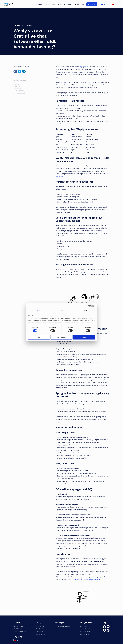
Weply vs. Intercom (85, 626)
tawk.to (87, 67)
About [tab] (85, 311)
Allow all (84, 337)
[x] (20, 71)
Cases (54, 4)
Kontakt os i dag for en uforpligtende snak (87, 580)
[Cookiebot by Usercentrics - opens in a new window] (88, 306)
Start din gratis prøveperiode (62, 626)
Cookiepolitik (39, 632)
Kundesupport (40, 626)
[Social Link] (104, 627)
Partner (60, 4)
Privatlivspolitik (40, 629)
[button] (40, 4)
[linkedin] (24, 71)
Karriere (77, 4)
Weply (80, 67)
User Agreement (40, 634)
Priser (48, 4)
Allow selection (61, 337)
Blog (83, 4)
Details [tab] (61, 311)
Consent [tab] (38, 311)
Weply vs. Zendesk (85, 629)
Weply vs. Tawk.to (85, 634)
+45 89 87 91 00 (18, 629)
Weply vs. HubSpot (85, 632)
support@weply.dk (18, 626)
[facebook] (15, 71)
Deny (39, 337)
